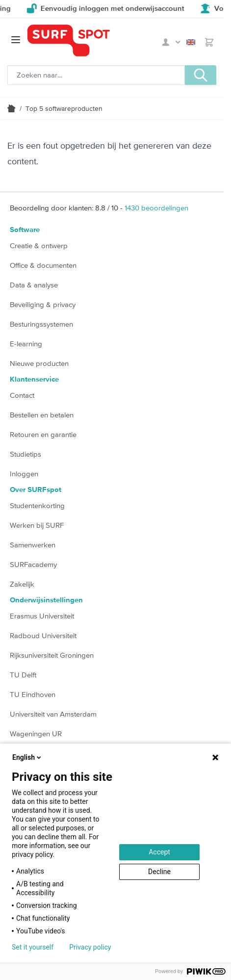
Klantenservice (34, 379)
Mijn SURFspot (171, 42)
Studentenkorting (37, 505)
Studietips (26, 454)
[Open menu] (16, 40)
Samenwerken (33, 545)
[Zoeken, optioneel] (96, 75)
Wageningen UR (36, 734)
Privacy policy (90, 947)
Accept (159, 852)
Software (25, 230)
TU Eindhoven (33, 694)
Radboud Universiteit (43, 635)
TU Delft (23, 675)
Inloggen (24, 474)
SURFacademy (33, 564)
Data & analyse (34, 285)
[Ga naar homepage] (93, 40)
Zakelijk (22, 584)
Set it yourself (33, 947)
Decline (159, 872)
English (191, 42)
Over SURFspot (36, 490)
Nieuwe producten (39, 363)
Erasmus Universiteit (42, 616)
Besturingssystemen (41, 324)
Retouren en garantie (43, 434)
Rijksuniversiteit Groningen (52, 655)
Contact (22, 395)
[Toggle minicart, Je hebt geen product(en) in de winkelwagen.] (209, 42)
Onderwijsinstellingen (46, 600)
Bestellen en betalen (42, 415)
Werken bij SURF (37, 525)
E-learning (26, 344)
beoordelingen (156, 208)
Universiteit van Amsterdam (53, 714)
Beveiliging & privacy (43, 304)
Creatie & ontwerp (39, 245)
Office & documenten (43, 265)
